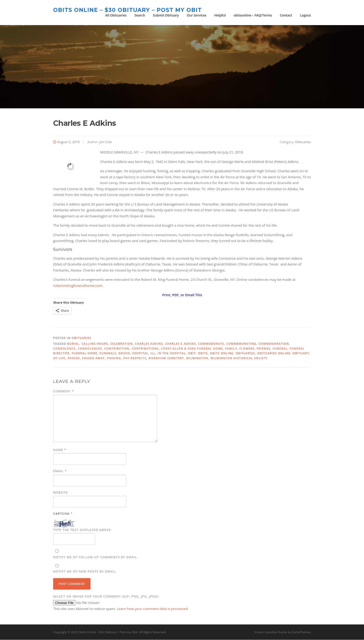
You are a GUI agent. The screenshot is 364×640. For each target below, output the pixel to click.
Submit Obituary (166, 15)
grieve (124, 354)
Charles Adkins (149, 344)
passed (74, 358)
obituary (301, 354)
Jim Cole (106, 142)
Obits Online (222, 354)
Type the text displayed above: (83, 530)
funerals (108, 354)
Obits (203, 354)
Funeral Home (85, 354)
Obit (192, 354)
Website (60, 493)
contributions (145, 349)
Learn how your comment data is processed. (153, 609)
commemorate (211, 344)
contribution (117, 349)
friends (263, 349)
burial (73, 344)
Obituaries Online (274, 354)
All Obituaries (116, 15)
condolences (90, 349)
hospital (140, 354)
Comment (64, 392)
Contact (286, 15)
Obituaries (303, 142)
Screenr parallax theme (271, 633)
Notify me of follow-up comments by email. (96, 557)
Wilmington (197, 358)
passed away (94, 358)
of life (59, 358)
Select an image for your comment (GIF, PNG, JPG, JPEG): (106, 597)
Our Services (197, 15)
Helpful (220, 15)
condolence (64, 349)
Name (60, 450)
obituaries (245, 354)
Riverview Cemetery (166, 358)
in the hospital (172, 354)
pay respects (135, 358)
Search (140, 15)
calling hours (95, 344)
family (231, 349)
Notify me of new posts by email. (85, 572)
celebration (122, 344)
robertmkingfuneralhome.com (78, 286)
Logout (305, 15)
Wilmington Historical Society (239, 358)
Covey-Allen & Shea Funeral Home (192, 349)
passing (114, 358)
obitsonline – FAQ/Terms (253, 15)
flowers (247, 349)
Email (60, 471)
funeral (280, 349)
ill (153, 354)
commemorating (241, 344)
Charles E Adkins (180, 344)
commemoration (274, 344)
